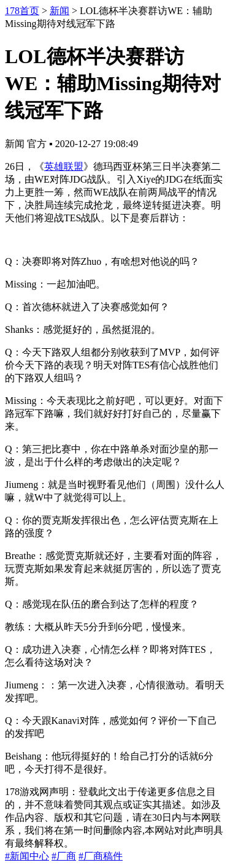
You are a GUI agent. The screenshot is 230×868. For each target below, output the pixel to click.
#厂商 (64, 856)
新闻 (59, 11)
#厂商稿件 (101, 856)
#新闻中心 (27, 856)
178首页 (22, 11)
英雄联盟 (64, 166)
